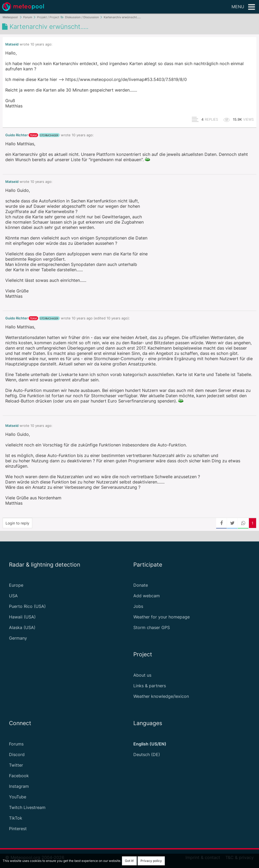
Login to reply (17, 523)
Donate (141, 585)
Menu (243, 7)
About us (142, 675)
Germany (18, 638)
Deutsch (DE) (147, 754)
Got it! (129, 861)
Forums (16, 744)
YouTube (18, 797)
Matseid (12, 44)
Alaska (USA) (22, 627)
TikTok (16, 818)
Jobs (138, 606)
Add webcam (147, 596)
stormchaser (49, 135)
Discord (17, 754)
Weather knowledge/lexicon (161, 696)
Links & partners (150, 686)
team (33, 135)
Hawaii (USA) (22, 617)
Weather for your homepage (162, 617)
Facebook (19, 776)
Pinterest (18, 829)
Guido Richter (17, 135)
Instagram (19, 786)
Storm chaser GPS (152, 627)
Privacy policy (151, 861)
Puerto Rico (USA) (27, 606)
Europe (16, 585)
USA (13, 596)
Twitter (16, 765)
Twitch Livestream (27, 807)
